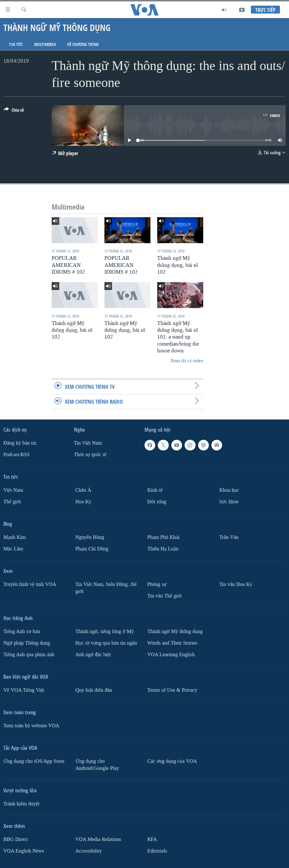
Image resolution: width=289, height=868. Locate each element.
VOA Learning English (171, 654)
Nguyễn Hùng (90, 537)
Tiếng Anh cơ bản (22, 631)
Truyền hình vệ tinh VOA (30, 584)
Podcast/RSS (17, 455)
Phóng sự (157, 584)
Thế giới (12, 502)
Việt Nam (13, 490)
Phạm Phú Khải (163, 537)
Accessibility (89, 851)
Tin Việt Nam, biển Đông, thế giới (106, 588)
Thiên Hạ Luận (163, 549)
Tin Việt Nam (88, 443)
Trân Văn (229, 537)
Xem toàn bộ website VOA (31, 725)
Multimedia (45, 44)
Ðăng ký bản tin (20, 443)
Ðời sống (157, 502)
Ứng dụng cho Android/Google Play (97, 764)
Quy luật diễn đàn (94, 690)
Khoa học (229, 490)
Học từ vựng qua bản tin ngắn (106, 643)
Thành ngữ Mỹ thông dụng (175, 631)
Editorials (157, 851)
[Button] (14, 111)
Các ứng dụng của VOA (172, 761)
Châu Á (83, 490)
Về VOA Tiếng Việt (24, 690)
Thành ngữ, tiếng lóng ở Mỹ (105, 631)
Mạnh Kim (15, 537)
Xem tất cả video (187, 361)
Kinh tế (155, 490)
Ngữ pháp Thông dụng (27, 643)
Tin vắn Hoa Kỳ (236, 584)
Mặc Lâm (13, 549)
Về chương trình (83, 44)
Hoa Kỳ (83, 502)
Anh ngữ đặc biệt (93, 654)
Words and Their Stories (172, 643)
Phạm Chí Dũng (92, 549)
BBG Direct (16, 839)
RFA (152, 839)
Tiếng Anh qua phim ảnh (29, 654)
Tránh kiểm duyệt (21, 804)
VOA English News (24, 851)
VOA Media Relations (98, 839)
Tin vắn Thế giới (165, 596)
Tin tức (16, 44)
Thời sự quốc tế (90, 455)
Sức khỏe (229, 502)
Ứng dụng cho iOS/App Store (34, 761)
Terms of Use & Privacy (172, 690)
